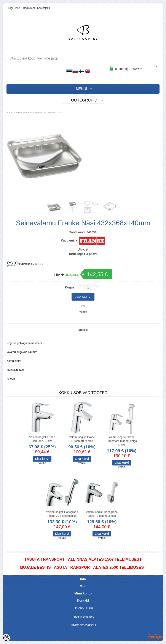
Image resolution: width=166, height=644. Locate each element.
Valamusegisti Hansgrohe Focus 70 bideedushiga (62, 514)
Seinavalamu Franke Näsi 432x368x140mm (39, 113)
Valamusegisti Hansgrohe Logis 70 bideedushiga (102, 514)
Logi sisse (14, 8)
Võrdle (83, 312)
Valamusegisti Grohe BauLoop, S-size (42, 439)
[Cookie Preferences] (6, 638)
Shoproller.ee (155, 636)
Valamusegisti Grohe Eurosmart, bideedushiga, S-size (122, 441)
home (10, 113)
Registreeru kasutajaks (36, 8)
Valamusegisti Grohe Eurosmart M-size (82, 439)
